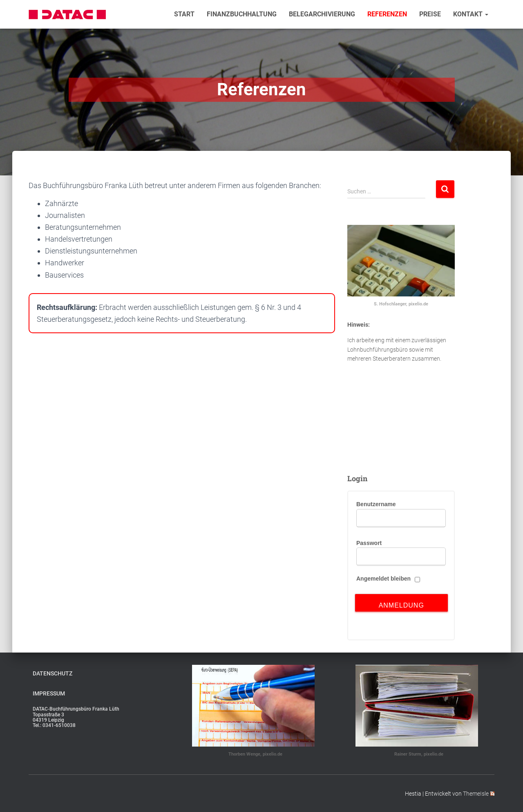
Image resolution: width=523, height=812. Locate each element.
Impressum (49, 693)
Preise (430, 14)
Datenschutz (53, 673)
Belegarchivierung (322, 14)
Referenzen (387, 14)
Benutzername (376, 504)
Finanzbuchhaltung (242, 14)
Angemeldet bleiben (383, 579)
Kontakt (471, 14)
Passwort (369, 543)
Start (184, 14)
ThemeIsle (479, 794)
